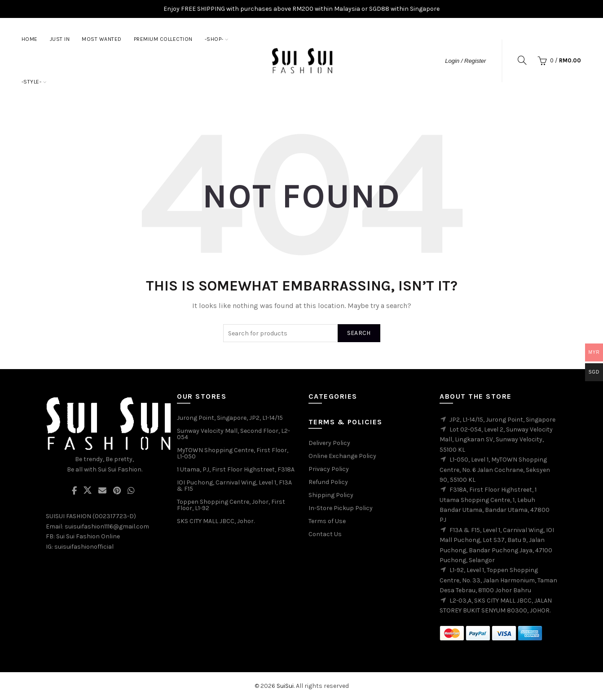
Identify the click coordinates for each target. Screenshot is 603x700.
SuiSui (285, 686)
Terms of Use (327, 521)
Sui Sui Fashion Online (88, 536)
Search (359, 333)
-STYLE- (32, 82)
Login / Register (465, 61)
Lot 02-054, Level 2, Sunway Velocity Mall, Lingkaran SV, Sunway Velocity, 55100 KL (496, 440)
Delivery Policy (329, 443)
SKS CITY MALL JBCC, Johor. (216, 521)
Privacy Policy (329, 469)
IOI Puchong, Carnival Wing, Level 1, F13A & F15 (234, 486)
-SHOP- (214, 39)
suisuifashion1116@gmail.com (107, 526)
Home (30, 39)
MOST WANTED (102, 39)
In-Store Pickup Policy (341, 508)
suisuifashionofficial (84, 547)
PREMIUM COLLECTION (163, 39)
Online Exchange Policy (342, 456)
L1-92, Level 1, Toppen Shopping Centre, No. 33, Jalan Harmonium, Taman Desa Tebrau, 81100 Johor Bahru (498, 580)
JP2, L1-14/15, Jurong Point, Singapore (502, 420)
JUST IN (60, 39)
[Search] (522, 60)
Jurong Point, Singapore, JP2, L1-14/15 (230, 418)
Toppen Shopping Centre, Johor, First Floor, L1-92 (231, 505)
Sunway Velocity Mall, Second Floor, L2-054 (233, 434)
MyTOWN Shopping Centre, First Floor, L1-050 (233, 453)
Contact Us (325, 534)
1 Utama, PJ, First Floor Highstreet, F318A (236, 469)
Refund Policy (328, 482)
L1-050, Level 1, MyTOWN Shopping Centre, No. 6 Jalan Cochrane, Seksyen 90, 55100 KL (495, 470)
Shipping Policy (331, 495)
